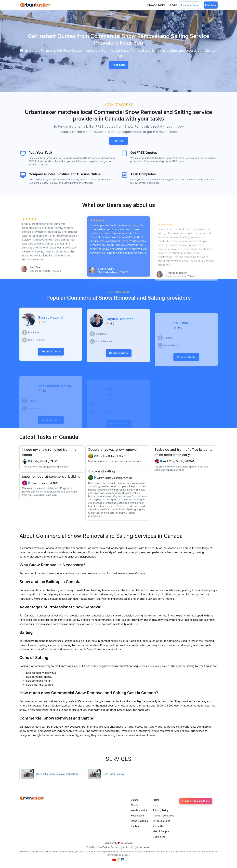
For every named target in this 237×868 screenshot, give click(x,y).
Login (174, 5)
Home (156, 800)
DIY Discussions (162, 821)
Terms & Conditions (164, 816)
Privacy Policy (161, 810)
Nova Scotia (137, 816)
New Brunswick (139, 810)
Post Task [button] (119, 65)
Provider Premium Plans (196, 801)
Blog (156, 805)
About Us (158, 826)
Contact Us (159, 837)
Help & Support (161, 831)
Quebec (135, 826)
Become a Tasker (190, 5)
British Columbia (139, 821)
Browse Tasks (156, 5)
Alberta (135, 805)
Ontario (135, 800)
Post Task (211, 5)
